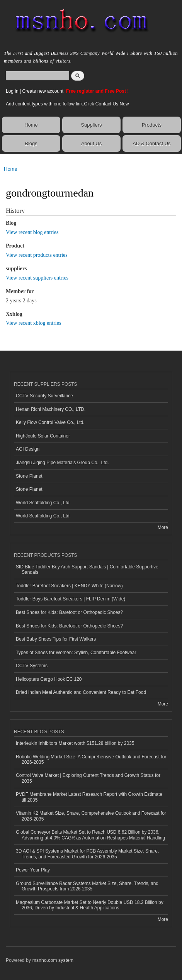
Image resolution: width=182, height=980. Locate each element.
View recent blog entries (32, 232)
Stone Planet (29, 476)
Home (31, 125)
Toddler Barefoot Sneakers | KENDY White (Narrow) (69, 586)
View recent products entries (37, 255)
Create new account (43, 91)
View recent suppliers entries (37, 278)
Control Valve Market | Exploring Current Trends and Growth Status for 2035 (88, 778)
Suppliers (91, 125)
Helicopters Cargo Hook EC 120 (49, 679)
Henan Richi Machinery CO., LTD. (51, 409)
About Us (91, 143)
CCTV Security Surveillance (44, 396)
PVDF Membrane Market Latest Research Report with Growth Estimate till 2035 (89, 797)
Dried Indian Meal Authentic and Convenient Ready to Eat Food (81, 692)
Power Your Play (33, 870)
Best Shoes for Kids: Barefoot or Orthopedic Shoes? (69, 612)
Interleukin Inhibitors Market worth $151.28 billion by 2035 (75, 743)
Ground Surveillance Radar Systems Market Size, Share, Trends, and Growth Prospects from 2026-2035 (87, 886)
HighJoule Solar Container (43, 436)
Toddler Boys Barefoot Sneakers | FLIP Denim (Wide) (71, 599)
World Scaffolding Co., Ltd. (43, 503)
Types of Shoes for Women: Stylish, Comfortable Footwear (76, 653)
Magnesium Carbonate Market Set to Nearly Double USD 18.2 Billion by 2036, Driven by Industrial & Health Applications (90, 905)
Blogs (31, 143)
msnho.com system (53, 960)
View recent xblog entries (33, 323)
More (163, 527)
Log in (12, 91)
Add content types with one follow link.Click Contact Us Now (67, 104)
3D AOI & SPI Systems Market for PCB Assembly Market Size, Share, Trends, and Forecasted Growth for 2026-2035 (87, 854)
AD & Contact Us (151, 143)
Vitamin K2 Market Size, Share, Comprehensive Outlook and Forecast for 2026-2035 (91, 816)
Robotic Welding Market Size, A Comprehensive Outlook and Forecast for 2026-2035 (91, 760)
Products (152, 125)
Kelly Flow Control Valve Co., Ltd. (50, 422)
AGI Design (28, 449)
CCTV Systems (32, 666)
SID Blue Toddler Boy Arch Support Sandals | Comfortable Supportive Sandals (87, 570)
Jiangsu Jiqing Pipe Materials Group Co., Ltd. (62, 463)
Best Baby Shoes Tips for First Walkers (56, 639)
